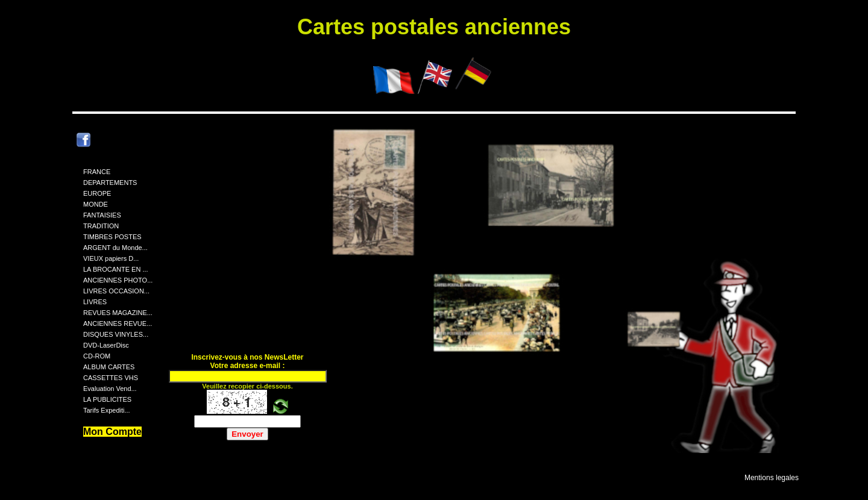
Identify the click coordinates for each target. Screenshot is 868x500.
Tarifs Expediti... (107, 410)
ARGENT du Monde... (115, 248)
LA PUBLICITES (107, 399)
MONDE (96, 204)
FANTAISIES (102, 215)
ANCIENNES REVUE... (118, 323)
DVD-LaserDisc (106, 345)
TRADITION (101, 226)
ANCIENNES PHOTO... (118, 280)
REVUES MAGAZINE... (118, 313)
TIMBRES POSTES (112, 237)
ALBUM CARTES (109, 367)
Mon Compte (112, 432)
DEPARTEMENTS (110, 183)
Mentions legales (772, 478)
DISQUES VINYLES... (116, 334)
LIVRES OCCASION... (116, 291)
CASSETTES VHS (111, 378)
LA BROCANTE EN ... (116, 269)
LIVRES (95, 302)
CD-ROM (97, 356)
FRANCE (97, 172)
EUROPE (97, 193)
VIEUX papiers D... (111, 258)
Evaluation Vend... (110, 389)
